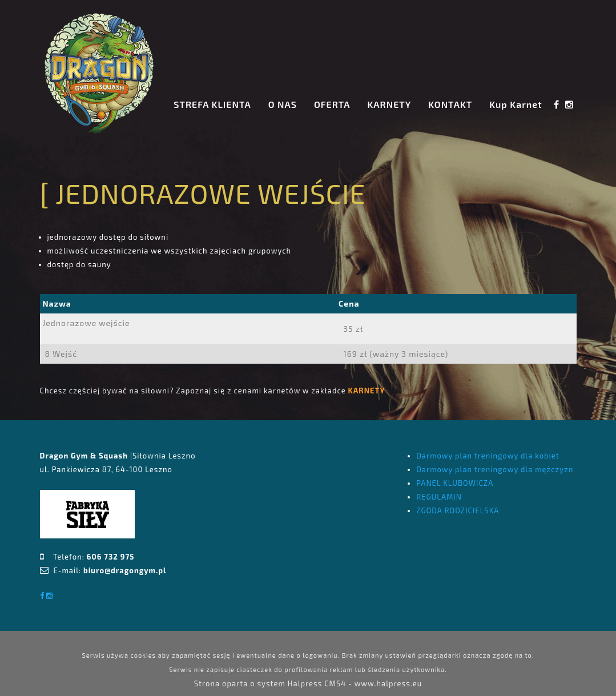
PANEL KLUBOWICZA (455, 483)
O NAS (283, 104)
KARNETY (390, 104)
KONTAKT (450, 104)
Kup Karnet (516, 104)
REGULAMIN (439, 497)
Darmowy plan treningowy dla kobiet (488, 456)
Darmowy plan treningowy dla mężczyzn (495, 469)
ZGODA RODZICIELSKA (458, 510)
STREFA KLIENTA (212, 104)
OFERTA (332, 104)
